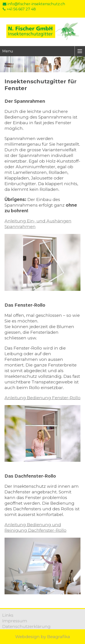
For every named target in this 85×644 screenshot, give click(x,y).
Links (8, 615)
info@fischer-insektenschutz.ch (34, 4)
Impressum (15, 621)
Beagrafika (59, 637)
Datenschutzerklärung (26, 626)
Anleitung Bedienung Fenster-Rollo (42, 398)
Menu (8, 51)
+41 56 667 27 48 (19, 9)
